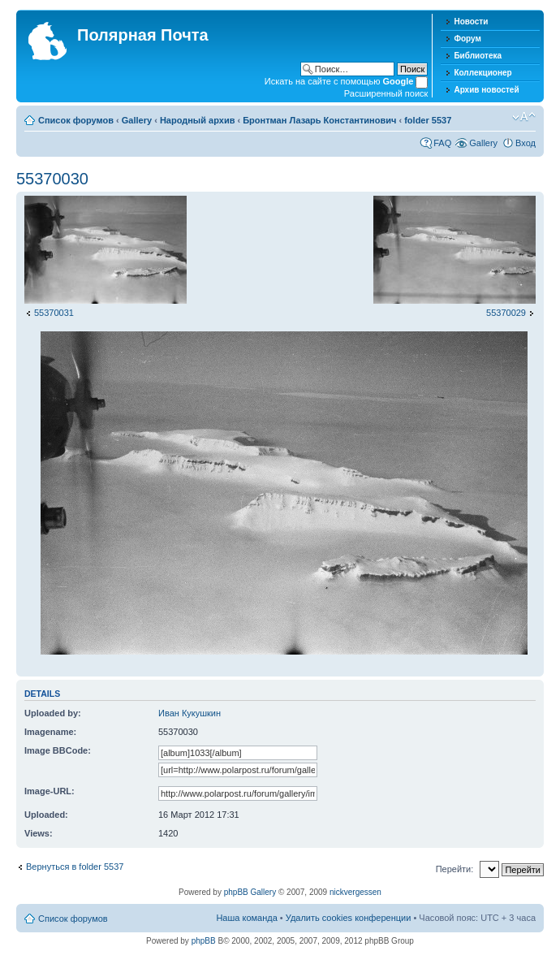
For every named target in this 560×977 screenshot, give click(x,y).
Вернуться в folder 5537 (75, 867)
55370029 (506, 313)
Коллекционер (482, 73)
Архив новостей (486, 90)
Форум (467, 39)
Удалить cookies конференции (349, 918)
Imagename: (50, 732)
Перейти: (455, 869)
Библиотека (478, 56)
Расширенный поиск (386, 93)
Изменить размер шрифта (524, 117)
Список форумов (76, 120)
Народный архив (198, 120)
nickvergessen (355, 892)
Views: (39, 833)
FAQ (442, 143)
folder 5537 (428, 120)
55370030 (52, 179)
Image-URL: (50, 791)
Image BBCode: (58, 750)
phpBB (204, 941)
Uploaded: (46, 815)
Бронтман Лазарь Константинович (319, 120)
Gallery (137, 120)
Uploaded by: (53, 713)
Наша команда (246, 918)
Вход (526, 143)
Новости (471, 22)
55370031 (54, 313)
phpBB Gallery (250, 892)
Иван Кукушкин (190, 713)
